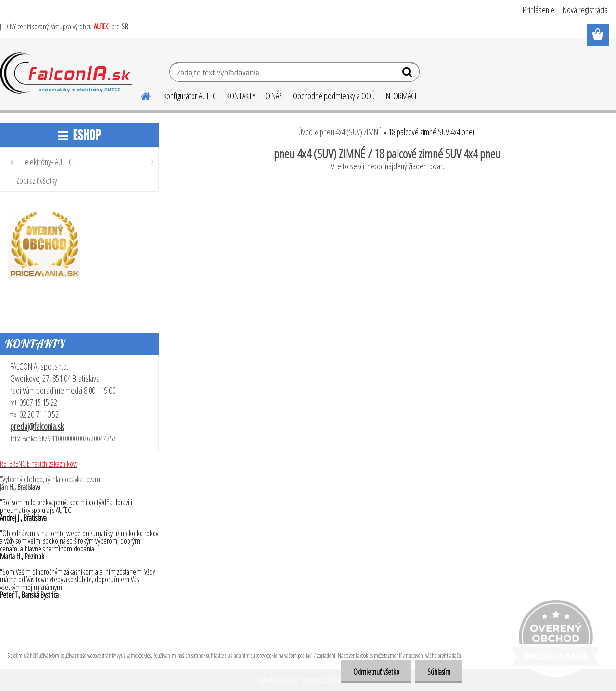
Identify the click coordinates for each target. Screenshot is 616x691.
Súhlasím (439, 672)
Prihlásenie (539, 10)
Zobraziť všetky (37, 180)
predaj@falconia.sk (37, 426)
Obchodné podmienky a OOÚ (334, 96)
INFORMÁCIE (402, 96)
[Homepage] (140, 95)
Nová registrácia (585, 10)
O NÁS (274, 96)
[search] (408, 74)
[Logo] (66, 73)
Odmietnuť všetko (376, 672)
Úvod (306, 132)
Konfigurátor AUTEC (190, 96)
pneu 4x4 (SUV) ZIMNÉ (351, 132)
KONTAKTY (241, 96)
